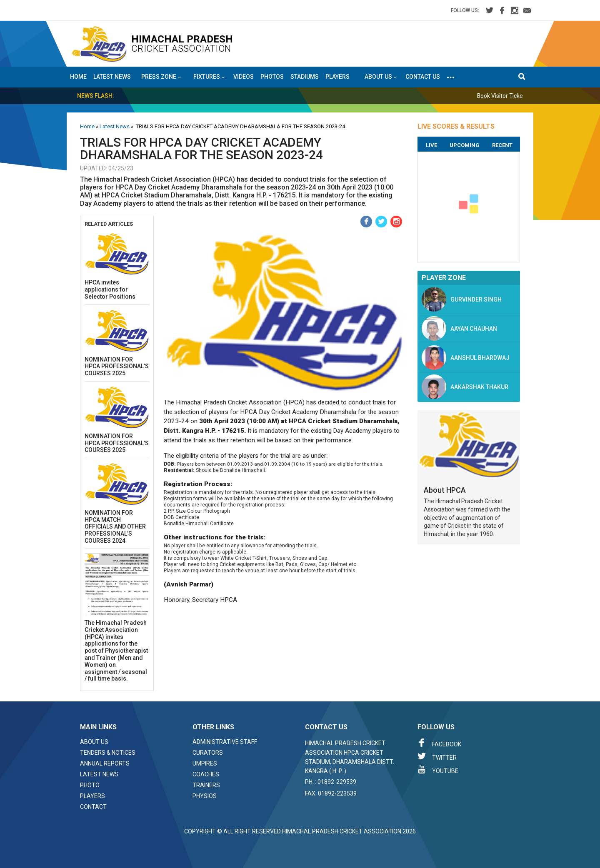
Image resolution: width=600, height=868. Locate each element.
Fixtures (209, 77)
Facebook (439, 743)
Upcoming (465, 145)
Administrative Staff (225, 742)
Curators (208, 753)
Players (337, 77)
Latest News (112, 77)
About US (381, 77)
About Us (94, 742)
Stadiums (305, 77)
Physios (205, 796)
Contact (93, 807)
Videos (244, 77)
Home (78, 77)
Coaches (206, 774)
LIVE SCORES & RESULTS (456, 126)
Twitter (437, 756)
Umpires (205, 763)
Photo (90, 785)
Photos (272, 77)
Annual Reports (105, 763)
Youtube (438, 770)
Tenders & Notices (108, 753)
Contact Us (423, 77)
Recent (502, 145)
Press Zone (161, 77)
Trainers (206, 785)
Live (431, 145)
